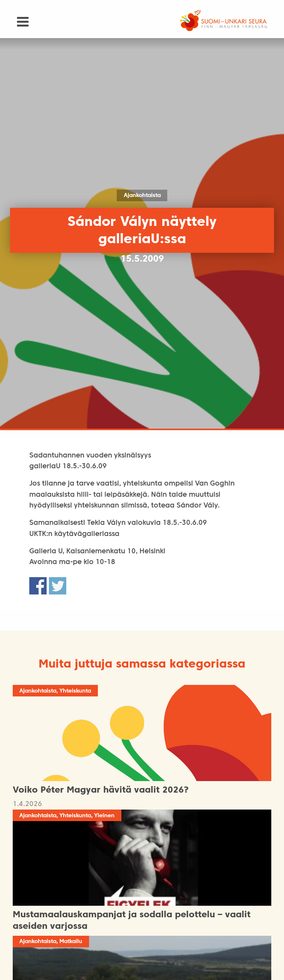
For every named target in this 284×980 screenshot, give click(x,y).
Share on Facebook (38, 586)
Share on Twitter (58, 586)
